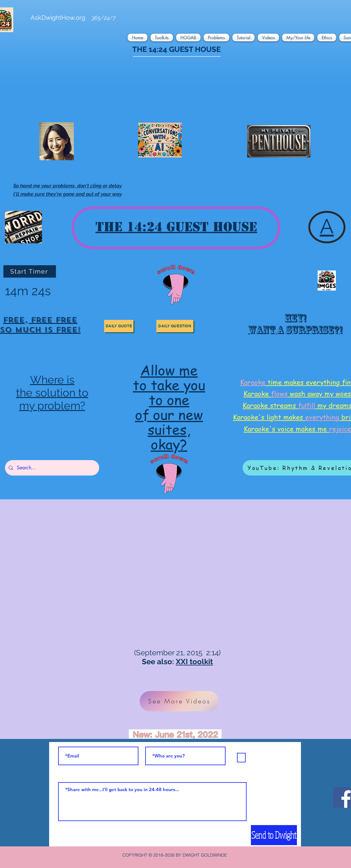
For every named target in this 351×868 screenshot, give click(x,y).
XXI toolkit (194, 662)
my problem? (52, 406)
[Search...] (51, 468)
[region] (294, 326)
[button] (138, 38)
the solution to (52, 393)
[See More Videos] (179, 701)
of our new (169, 414)
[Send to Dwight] (274, 835)
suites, (169, 429)
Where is (52, 380)
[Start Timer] (30, 271)
